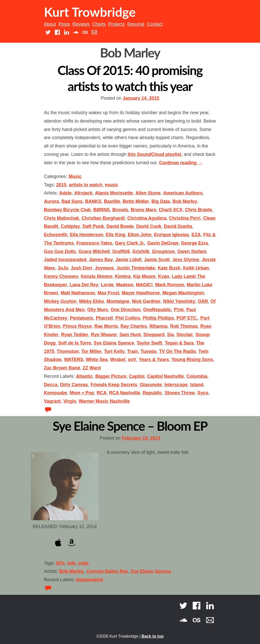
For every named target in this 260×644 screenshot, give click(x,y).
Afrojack (83, 193)
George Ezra (194, 243)
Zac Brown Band (62, 368)
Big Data (161, 201)
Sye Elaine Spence (114, 343)
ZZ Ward (92, 368)
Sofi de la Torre (75, 343)
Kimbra (123, 276)
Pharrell (104, 318)
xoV (132, 360)
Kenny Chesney (61, 276)
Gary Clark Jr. (130, 243)
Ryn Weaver (104, 335)
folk (71, 563)
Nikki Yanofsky (179, 301)
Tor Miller (91, 351)
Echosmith (56, 235)
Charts (99, 24)
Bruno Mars (143, 210)
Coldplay (70, 226)
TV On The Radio (177, 351)
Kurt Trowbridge (90, 12)
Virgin (70, 401)
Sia (170, 335)
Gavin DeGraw (163, 243)
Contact (155, 24)
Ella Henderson (86, 235)
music (111, 185)
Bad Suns (72, 201)
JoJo (63, 268)
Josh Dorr (82, 268)
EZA (196, 235)
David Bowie (120, 226)
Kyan (164, 276)
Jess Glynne (186, 260)
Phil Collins (128, 318)
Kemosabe (55, 393)
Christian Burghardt (103, 218)
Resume (136, 24)
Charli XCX (170, 210)
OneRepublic (157, 310)
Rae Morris (106, 326)
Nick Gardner (146, 301)
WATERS (74, 360)
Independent (90, 580)
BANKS (93, 201)
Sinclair (185, 335)
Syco (203, 393)
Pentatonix (82, 318)
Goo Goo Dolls (60, 251)
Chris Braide (198, 210)
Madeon (125, 285)
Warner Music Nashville (104, 401)
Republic (152, 393)
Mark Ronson (170, 285)
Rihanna (159, 326)
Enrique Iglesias (171, 235)
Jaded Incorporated (65, 260)
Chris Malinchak (61, 218)
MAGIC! (144, 285)
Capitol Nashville (165, 376)
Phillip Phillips (158, 318)
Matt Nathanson (78, 293)
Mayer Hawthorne (141, 293)
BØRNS (101, 210)
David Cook (149, 226)
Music (75, 176)
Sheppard (154, 335)
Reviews (81, 24)
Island (197, 385)
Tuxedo (149, 351)
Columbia (197, 376)
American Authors (183, 193)
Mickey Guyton (60, 301)
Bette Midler (136, 201)
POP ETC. (187, 318)
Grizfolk (141, 251)
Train (133, 351)
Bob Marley (185, 201)
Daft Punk (93, 226)
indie (83, 563)
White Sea (97, 360)
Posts (64, 24)
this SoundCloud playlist (154, 154)
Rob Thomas (184, 326)
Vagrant (52, 401)
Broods (120, 210)
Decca (51, 385)
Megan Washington (183, 293)
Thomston (68, 351)
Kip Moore (144, 276)
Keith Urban (196, 268)
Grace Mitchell (94, 251)
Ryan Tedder (75, 335)
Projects (116, 24)
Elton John (140, 235)
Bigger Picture (111, 376)
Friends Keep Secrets (114, 385)
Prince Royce (77, 326)
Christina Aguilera (147, 218)
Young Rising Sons (192, 360)
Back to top (152, 636)
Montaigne (118, 301)
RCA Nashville (125, 393)
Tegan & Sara (179, 343)
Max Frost (108, 293)
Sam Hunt (130, 335)
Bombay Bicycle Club (67, 210)
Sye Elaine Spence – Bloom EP (130, 426)
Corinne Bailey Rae (107, 571)
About (50, 24)
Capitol (137, 376)
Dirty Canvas (74, 385)
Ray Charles (134, 326)
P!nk (179, 310)
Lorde (107, 285)
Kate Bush (169, 268)
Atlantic (84, 376)
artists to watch (86, 185)
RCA (102, 393)
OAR (203, 301)
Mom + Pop (82, 393)
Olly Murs (97, 310)
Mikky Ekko (91, 301)
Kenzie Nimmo (96, 276)
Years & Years (154, 360)
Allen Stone (148, 193)
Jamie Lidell (128, 260)
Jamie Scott (157, 260)
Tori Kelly (114, 351)
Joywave (104, 268)
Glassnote (151, 385)
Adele (65, 193)
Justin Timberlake (136, 268)
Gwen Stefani (192, 251)
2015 (61, 185)
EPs (60, 563)
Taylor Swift (149, 343)
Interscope (176, 385)
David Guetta (178, 226)
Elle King (115, 235)
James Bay (101, 260)
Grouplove (163, 251)
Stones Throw (180, 393)
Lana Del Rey (84, 285)
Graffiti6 (121, 251)
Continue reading (181, 163)
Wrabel (118, 360)
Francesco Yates (94, 243)
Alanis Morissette (114, 193)
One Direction (126, 310)
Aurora (51, 201)
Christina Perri (185, 218)
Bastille (112, 201)
